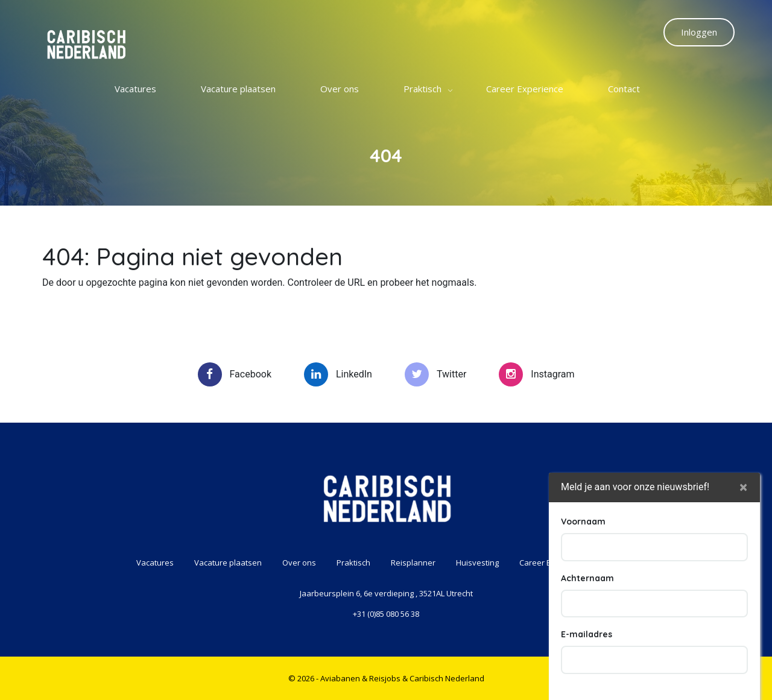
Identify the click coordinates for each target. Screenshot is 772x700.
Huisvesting (477, 563)
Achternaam (587, 670)
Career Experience (525, 89)
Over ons (340, 89)
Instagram (536, 374)
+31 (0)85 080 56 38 (386, 614)
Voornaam (583, 613)
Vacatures (135, 89)
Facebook (235, 374)
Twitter (435, 374)
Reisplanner (413, 563)
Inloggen (699, 32)
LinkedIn (338, 374)
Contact (624, 89)
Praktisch (422, 89)
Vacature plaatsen (238, 89)
